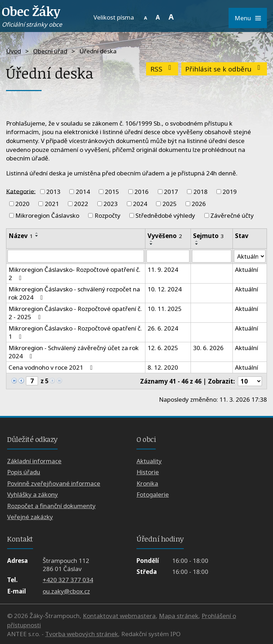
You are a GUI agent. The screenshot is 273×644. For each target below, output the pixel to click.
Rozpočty (108, 215)
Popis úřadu (24, 472)
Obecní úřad (50, 51)
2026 (199, 204)
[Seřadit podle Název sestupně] (37, 236)
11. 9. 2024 (163, 270)
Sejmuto (208, 236)
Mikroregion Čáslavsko (47, 215)
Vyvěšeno (165, 236)
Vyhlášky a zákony (33, 494)
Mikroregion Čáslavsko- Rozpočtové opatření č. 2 (74, 274)
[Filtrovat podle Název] (76, 256)
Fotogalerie (153, 494)
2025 (170, 204)
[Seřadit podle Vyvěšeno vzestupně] (151, 241)
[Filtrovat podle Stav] (250, 256)
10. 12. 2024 (165, 289)
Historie (148, 472)
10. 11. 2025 (165, 309)
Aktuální (247, 270)
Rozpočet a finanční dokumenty (51, 506)
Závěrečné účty (232, 215)
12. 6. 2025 (163, 348)
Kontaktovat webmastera (119, 616)
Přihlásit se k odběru (224, 69)
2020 (22, 204)
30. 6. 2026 (208, 348)
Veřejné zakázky (30, 517)
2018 (200, 192)
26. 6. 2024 (163, 328)
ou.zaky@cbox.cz (66, 591)
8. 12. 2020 (163, 367)
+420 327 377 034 (68, 580)
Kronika (147, 483)
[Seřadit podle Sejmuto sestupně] (197, 244)
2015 (112, 192)
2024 (140, 204)
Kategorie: (21, 191)
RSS (162, 69)
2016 (141, 192)
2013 (53, 192)
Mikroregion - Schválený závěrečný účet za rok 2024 (74, 352)
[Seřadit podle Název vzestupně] (37, 233)
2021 (52, 204)
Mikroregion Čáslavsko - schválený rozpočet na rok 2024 (74, 293)
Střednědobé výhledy (165, 215)
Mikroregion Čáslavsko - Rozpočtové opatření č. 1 (75, 332)
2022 (81, 204)
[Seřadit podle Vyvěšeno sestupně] (151, 244)
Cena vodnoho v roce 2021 (52, 367)
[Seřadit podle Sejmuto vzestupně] (197, 241)
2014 (83, 192)
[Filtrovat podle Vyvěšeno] (168, 256)
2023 (111, 204)
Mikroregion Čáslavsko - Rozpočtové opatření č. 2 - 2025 (75, 313)
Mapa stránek (179, 616)
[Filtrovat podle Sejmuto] (212, 256)
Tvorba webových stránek (82, 634)
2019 (230, 192)
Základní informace (34, 461)
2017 (171, 192)
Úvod (14, 51)
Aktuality (149, 461)
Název (21, 236)
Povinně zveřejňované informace (54, 483)
